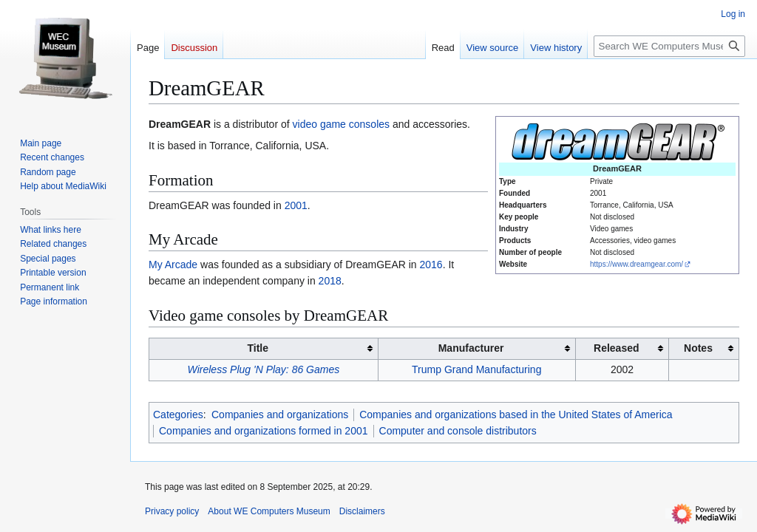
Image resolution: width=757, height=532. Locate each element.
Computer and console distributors (458, 431)
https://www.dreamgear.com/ (637, 264)
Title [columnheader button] (258, 348)
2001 (296, 205)
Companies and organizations (280, 415)
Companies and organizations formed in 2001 (264, 431)
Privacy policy (172, 511)
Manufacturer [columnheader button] (471, 348)
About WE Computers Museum (269, 511)
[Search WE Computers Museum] (669, 46)
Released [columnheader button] (616, 348)
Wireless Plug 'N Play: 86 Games (264, 369)
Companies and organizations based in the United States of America (516, 415)
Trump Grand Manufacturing (476, 369)
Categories (178, 415)
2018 (330, 281)
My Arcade (173, 265)
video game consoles (342, 124)
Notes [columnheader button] (698, 348)
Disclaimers (362, 511)
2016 (431, 265)
